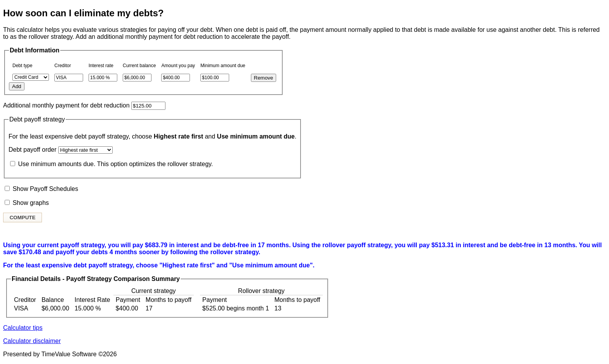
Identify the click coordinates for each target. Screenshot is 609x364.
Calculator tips (23, 328)
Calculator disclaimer (32, 341)
